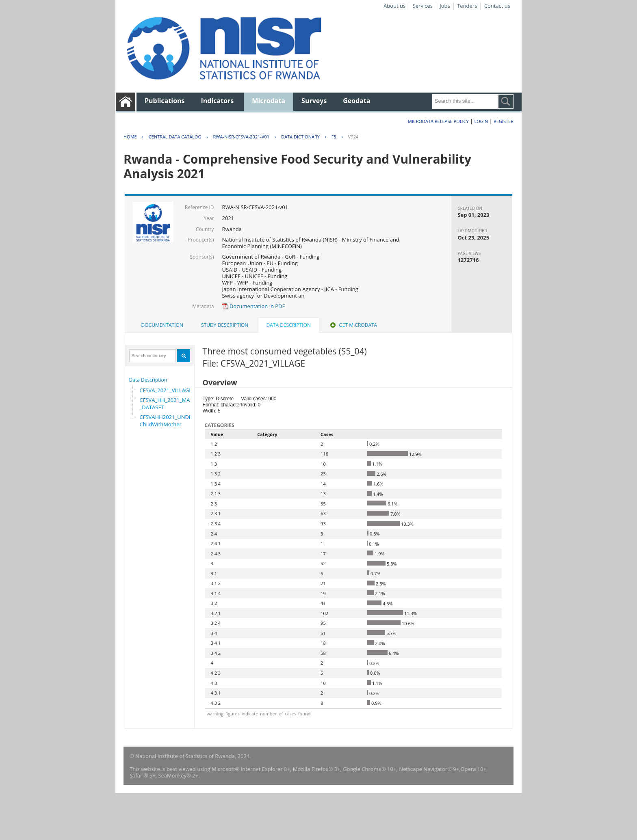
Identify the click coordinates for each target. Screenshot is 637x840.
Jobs (445, 6)
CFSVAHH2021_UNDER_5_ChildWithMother (171, 421)
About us (394, 6)
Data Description (148, 380)
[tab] (162, 325)
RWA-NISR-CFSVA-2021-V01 (241, 137)
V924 (353, 137)
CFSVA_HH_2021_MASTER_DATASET (171, 404)
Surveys (314, 101)
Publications (165, 101)
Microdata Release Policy (438, 121)
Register (504, 121)
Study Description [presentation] (225, 325)
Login (481, 121)
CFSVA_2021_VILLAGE (166, 390)
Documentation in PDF (254, 306)
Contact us (497, 6)
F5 (334, 137)
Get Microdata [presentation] (353, 325)
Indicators (218, 101)
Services (423, 6)
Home (130, 137)
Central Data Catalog (175, 137)
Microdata (269, 101)
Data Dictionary (300, 137)
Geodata (356, 101)
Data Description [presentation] (289, 325)
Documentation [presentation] (162, 325)
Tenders (467, 6)
